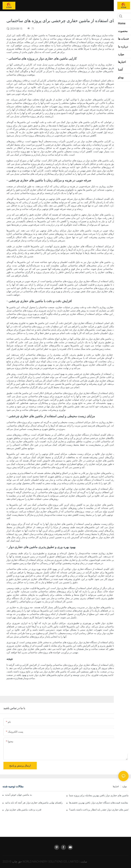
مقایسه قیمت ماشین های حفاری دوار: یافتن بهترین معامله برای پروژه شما (99, 795)
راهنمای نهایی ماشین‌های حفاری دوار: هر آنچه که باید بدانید (34, 803)
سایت (84, 862)
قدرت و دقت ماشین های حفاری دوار (23, 810)
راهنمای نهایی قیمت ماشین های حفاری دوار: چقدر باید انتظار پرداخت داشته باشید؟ (99, 810)
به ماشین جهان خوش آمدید (19, 795)
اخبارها (116, 786)
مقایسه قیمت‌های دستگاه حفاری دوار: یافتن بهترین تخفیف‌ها (99, 803)
